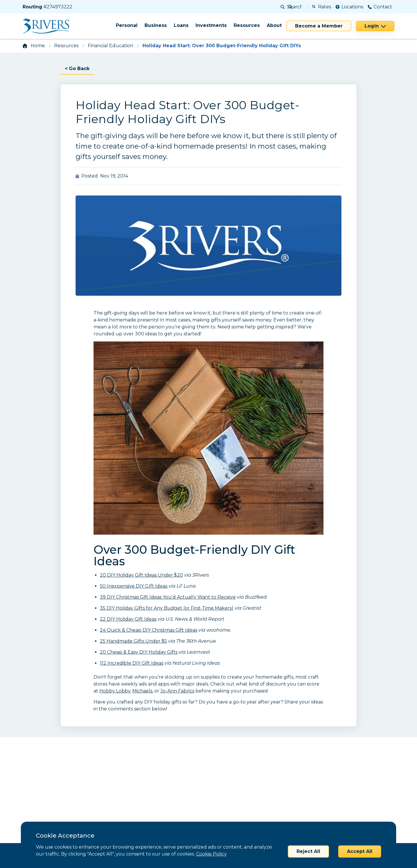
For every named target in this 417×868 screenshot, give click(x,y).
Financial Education (110, 46)
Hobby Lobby (115, 691)
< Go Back (77, 68)
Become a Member (319, 26)
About (274, 25)
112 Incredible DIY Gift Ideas (132, 663)
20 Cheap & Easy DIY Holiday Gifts (139, 652)
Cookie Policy (211, 854)
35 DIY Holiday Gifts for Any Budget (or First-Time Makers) (167, 608)
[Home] (48, 26)
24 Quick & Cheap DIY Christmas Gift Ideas (149, 630)
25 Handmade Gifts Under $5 (133, 641)
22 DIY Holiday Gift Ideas (128, 619)
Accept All (360, 851)
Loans (181, 25)
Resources (247, 25)
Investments (211, 25)
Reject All (308, 851)
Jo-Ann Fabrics (177, 691)
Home (38, 46)
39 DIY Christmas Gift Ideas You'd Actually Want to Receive (168, 597)
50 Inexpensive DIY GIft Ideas (134, 586)
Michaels (142, 691)
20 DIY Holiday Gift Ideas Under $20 (141, 575)
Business (156, 25)
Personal (127, 25)
